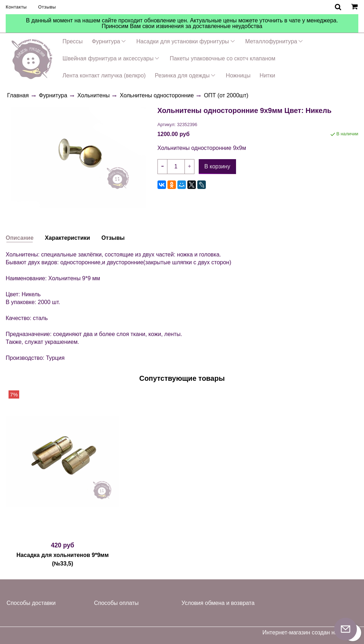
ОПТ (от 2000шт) (226, 95)
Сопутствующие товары (182, 378)
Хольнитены (94, 95)
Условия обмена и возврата (218, 603)
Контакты (16, 7)
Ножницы (238, 75)
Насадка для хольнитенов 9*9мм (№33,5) (63, 559)
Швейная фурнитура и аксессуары (108, 58)
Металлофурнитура (271, 41)
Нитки (267, 75)
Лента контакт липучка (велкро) (104, 75)
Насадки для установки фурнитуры (183, 41)
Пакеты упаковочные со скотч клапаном (223, 58)
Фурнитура (106, 41)
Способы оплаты (116, 603)
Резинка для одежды (182, 75)
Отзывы (47, 7)
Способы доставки (31, 603)
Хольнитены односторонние (157, 95)
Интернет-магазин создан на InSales (310, 633)
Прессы (73, 41)
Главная (18, 95)
